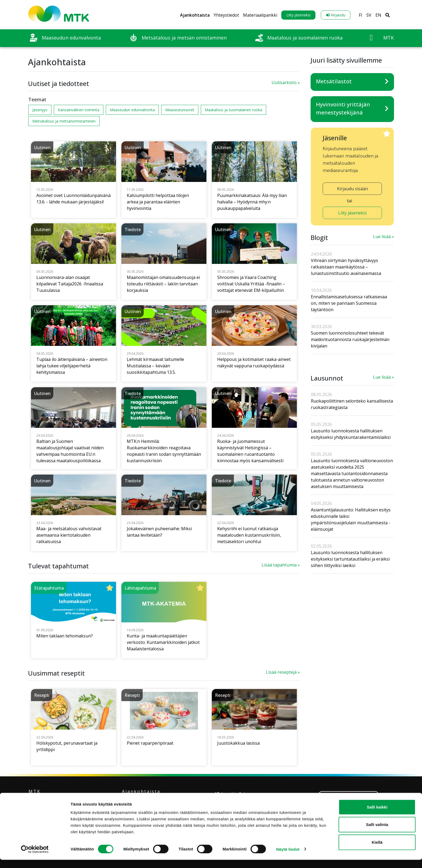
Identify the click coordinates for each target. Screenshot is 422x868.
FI (361, 15)
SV (369, 15)
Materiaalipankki (260, 15)
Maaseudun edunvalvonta (132, 110)
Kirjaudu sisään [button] (352, 189)
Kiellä (377, 850)
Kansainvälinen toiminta (79, 110)
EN (378, 15)
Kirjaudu (336, 15)
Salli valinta (377, 833)
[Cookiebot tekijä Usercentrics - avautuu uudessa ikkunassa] (35, 858)
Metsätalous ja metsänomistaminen (64, 121)
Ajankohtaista (195, 15)
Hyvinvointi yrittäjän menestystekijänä (343, 108)
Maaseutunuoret (180, 110)
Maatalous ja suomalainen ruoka (233, 110)
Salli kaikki (377, 815)
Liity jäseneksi (298, 15)
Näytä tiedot (288, 857)
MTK (35, 791)
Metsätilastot (334, 81)
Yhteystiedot (226, 15)
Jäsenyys (40, 110)
